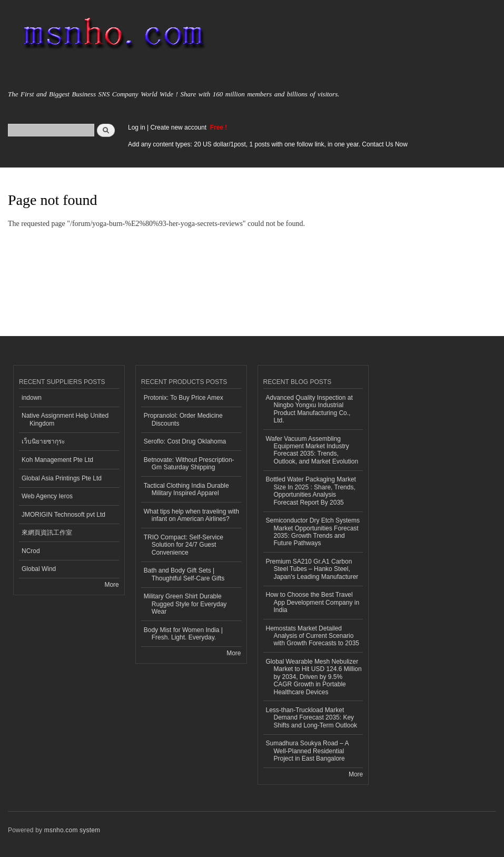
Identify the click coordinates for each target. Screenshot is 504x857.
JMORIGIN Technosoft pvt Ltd (63, 515)
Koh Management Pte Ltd (57, 460)
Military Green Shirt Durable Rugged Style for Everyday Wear (185, 604)
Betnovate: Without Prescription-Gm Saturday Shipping (189, 464)
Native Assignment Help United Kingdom (65, 419)
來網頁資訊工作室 (47, 533)
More (111, 585)
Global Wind (39, 569)
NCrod (31, 551)
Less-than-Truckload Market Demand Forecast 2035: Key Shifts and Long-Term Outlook (312, 718)
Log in (137, 127)
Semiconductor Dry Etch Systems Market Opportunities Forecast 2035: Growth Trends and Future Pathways (313, 532)
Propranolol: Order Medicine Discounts (183, 419)
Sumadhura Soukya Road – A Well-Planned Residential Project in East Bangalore (308, 751)
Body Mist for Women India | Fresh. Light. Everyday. (183, 634)
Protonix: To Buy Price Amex (184, 398)
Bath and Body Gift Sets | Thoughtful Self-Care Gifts (184, 574)
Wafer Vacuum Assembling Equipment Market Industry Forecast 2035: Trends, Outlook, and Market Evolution (312, 450)
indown (32, 398)
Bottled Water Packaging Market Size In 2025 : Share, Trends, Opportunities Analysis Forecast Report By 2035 (311, 491)
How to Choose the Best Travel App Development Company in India (313, 602)
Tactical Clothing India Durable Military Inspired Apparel (186, 489)
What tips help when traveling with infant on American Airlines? (191, 515)
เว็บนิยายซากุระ (43, 441)
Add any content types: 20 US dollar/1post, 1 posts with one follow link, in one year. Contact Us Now (268, 144)
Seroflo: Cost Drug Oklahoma (185, 441)
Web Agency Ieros (47, 496)
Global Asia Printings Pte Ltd (62, 478)
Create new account (179, 127)
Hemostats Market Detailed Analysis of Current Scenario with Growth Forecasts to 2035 (313, 636)
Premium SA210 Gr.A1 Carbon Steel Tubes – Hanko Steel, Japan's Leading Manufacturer (312, 569)
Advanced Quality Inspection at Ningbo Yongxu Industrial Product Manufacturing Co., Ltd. (309, 409)
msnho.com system (72, 830)
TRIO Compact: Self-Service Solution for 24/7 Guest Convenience (184, 545)
